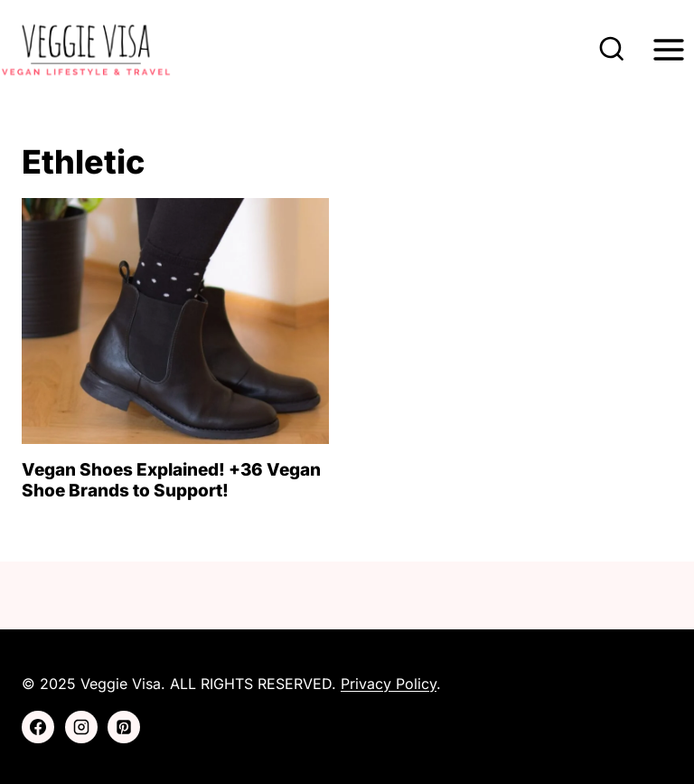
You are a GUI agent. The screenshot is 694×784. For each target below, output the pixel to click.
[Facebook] (38, 727)
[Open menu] (668, 49)
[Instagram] (81, 727)
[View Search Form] (612, 50)
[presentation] (175, 321)
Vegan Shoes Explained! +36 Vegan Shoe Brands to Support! (171, 480)
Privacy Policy (389, 684)
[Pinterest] (124, 727)
